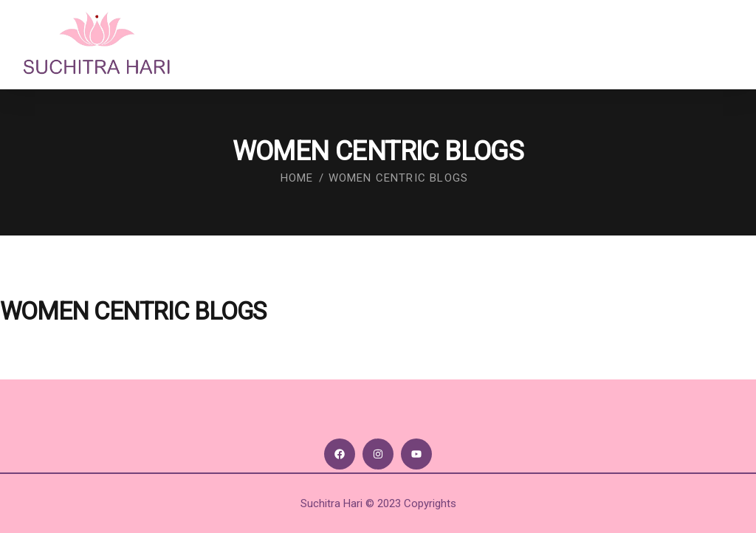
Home (297, 178)
